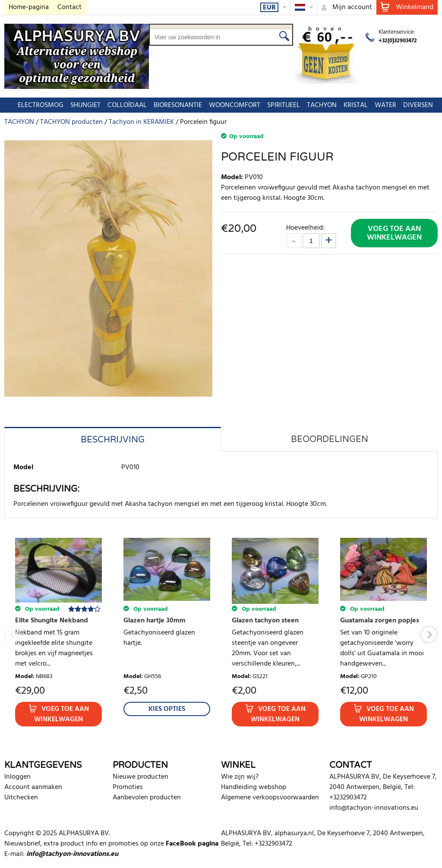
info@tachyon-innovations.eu (374, 808)
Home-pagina (29, 7)
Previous (13, 634)
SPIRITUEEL (279, 105)
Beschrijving (113, 440)
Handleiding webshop (254, 787)
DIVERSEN (414, 105)
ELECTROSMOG (36, 105)
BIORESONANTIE (174, 105)
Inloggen (17, 777)
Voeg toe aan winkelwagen (394, 233)
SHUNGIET (81, 105)
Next (429, 634)
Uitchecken (21, 798)
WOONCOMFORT (230, 105)
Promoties (128, 787)
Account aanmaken (33, 787)
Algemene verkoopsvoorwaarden (270, 798)
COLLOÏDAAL (123, 105)
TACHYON (317, 105)
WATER (381, 105)
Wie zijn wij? (240, 777)
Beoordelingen (330, 439)
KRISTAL (351, 105)
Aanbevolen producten (147, 798)
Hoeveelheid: (305, 228)
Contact (69, 7)
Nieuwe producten (140, 777)
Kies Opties (167, 709)
